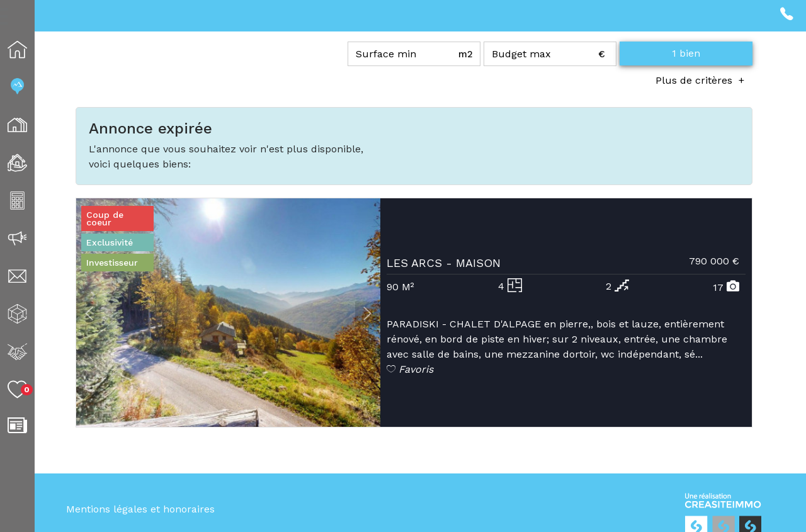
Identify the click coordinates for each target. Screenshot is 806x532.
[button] (89, 314)
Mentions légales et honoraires (140, 509)
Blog (34, 425)
